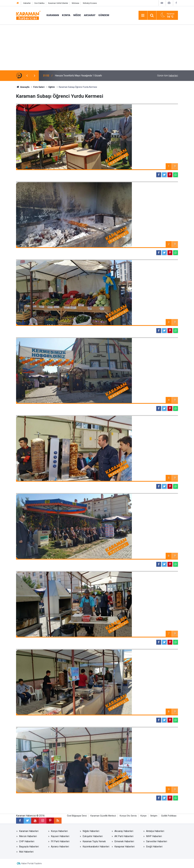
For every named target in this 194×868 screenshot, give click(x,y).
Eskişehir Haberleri (93, 836)
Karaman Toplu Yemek (94, 841)
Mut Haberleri (26, 852)
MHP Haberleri (154, 836)
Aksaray (90, 15)
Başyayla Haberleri (29, 847)
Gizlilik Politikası (169, 816)
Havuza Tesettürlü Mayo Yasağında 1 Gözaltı (78, 76)
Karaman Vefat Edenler (58, 3)
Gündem (104, 15)
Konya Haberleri (59, 831)
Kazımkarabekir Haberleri (96, 847)
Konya (66, 15)
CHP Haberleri (27, 841)
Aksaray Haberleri (124, 831)
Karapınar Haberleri (125, 847)
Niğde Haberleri (91, 831)
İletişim (154, 816)
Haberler (27, 3)
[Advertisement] (97, 48)
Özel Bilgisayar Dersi (77, 816)
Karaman (53, 15)
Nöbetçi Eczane (90, 3)
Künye (144, 816)
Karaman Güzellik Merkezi (103, 816)
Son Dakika (39, 3)
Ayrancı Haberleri (60, 847)
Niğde (77, 15)
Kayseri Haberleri (60, 836)
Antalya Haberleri (155, 831)
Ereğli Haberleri (154, 847)
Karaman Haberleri (29, 831)
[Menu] (143, 15)
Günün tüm (168, 76)
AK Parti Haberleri (124, 836)
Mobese (75, 3)
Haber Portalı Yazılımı (31, 863)
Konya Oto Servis (128, 816)
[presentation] (27, 76)
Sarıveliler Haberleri (157, 841)
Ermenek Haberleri (124, 841)
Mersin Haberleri (28, 836)
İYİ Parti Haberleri (60, 841)
